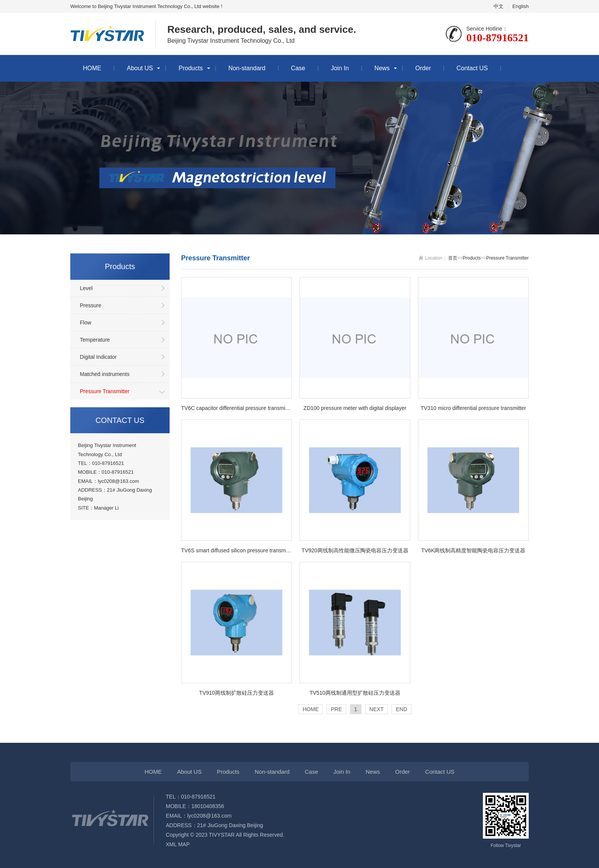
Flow (86, 323)
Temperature (95, 340)
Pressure (91, 305)
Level (86, 288)
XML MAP (178, 844)
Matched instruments (105, 374)
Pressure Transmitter (105, 391)
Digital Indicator (98, 357)
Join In (340, 68)
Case (298, 68)
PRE (336, 709)
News (382, 68)
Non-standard (247, 68)
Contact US (472, 68)
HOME (92, 68)
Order (423, 68)
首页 (453, 258)
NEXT (376, 709)
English (520, 6)
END (401, 709)
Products (190, 68)
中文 (499, 6)
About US (140, 68)
